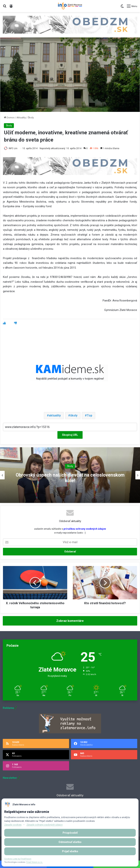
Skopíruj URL (70, 435)
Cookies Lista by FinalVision (18, 859)
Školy (31, 118)
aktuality (55, 415)
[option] (70, 475)
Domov (9, 118)
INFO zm (13, 148)
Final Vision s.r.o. (35, 862)
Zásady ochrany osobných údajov (45, 825)
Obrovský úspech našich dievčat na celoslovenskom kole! (70, 478)
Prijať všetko (70, 851)
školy (74, 415)
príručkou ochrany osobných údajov (84, 529)
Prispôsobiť (70, 833)
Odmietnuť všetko (70, 842)
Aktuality (21, 118)
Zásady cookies (13, 825)
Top (90, 415)
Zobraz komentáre (70, 621)
